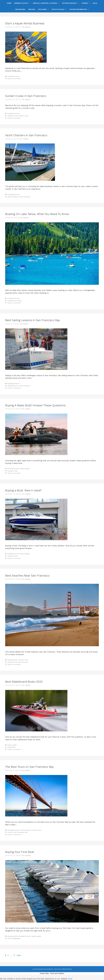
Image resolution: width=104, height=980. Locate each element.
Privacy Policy (44, 973)
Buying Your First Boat (20, 852)
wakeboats (12, 747)
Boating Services (71, 3)
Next (20, 955)
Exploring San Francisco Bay (18, 660)
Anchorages (20, 9)
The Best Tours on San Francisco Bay (29, 767)
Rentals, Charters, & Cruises (47, 3)
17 (14, 955)
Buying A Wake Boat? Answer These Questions (35, 405)
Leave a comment (14, 79)
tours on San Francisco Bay (17, 832)
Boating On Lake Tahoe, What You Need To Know (37, 214)
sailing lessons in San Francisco (19, 386)
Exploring (44, 9)
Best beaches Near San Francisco (27, 576)
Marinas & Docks (23, 3)
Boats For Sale (60, 9)
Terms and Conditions (57, 973)
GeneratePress (67, 969)
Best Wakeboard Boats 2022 (24, 682)
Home (9, 3)
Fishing (87, 3)
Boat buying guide (14, 938)
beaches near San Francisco (18, 662)
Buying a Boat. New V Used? (23, 490)
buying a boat (12, 471)
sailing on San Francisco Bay (18, 116)
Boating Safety (13, 936)
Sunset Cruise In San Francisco (26, 96)
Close (70, 979)
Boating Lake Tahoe (15, 301)
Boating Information (80, 9)
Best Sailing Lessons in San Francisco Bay (33, 320)
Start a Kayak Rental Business (25, 23)
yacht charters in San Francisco (19, 197)
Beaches (32, 9)
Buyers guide (25, 469)
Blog (95, 3)
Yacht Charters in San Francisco (26, 135)
